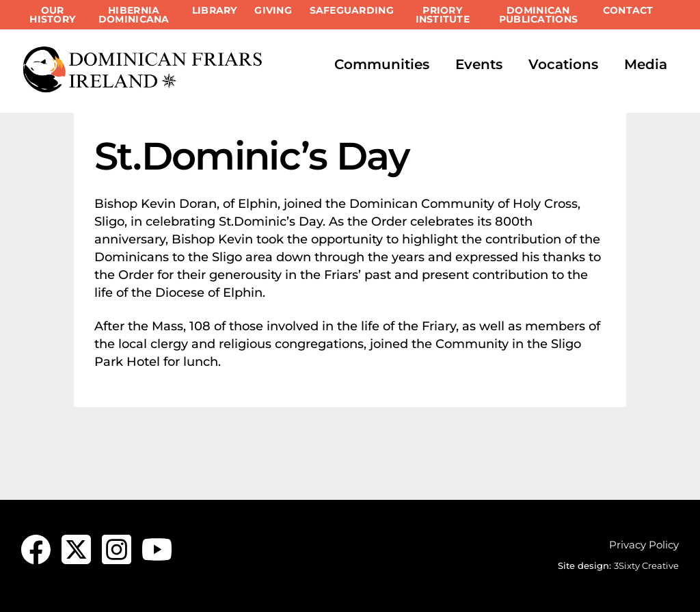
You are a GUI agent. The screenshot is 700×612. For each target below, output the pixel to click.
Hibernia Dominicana (134, 15)
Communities (382, 64)
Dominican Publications (538, 15)
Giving (273, 10)
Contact (628, 10)
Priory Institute (443, 15)
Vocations (563, 64)
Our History (52, 15)
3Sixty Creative (646, 566)
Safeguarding (352, 10)
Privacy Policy (644, 545)
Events (479, 64)
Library (215, 10)
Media (646, 64)
